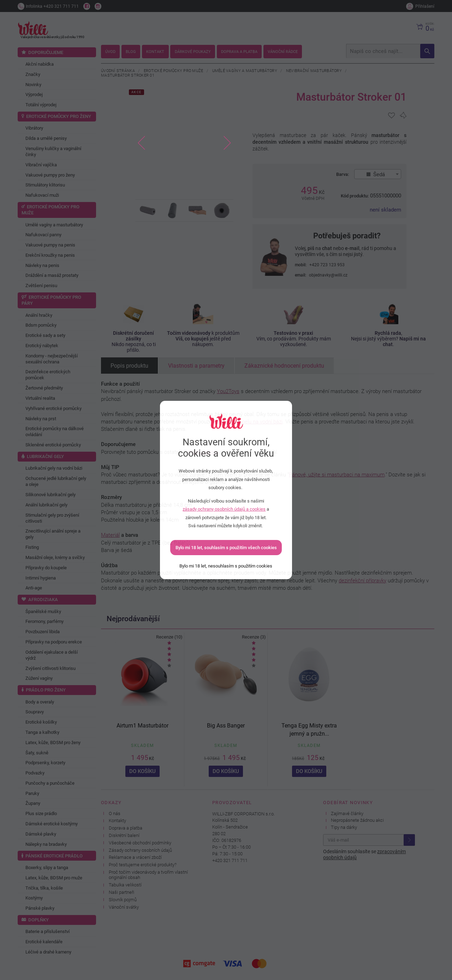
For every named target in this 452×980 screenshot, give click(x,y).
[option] (185, 144)
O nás (115, 813)
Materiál (110, 535)
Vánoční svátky (124, 907)
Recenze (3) (254, 637)
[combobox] (378, 174)
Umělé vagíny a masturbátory (245, 71)
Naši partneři (121, 892)
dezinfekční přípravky (362, 581)
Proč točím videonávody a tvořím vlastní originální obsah (148, 875)
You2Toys (228, 391)
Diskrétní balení (124, 835)
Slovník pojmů (123, 900)
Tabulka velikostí (125, 885)
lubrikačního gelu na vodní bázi (248, 422)
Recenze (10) (169, 637)
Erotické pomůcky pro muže (174, 71)
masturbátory (203, 452)
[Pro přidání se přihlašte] (391, 116)
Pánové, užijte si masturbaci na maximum (337, 475)
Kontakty (117, 821)
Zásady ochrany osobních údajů (140, 850)
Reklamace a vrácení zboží (135, 857)
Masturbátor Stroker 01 (128, 75)
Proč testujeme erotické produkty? (143, 865)
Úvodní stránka (118, 71)
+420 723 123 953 (327, 265)
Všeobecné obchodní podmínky (140, 843)
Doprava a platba (126, 828)
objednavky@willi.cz (328, 275)
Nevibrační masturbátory (314, 71)
